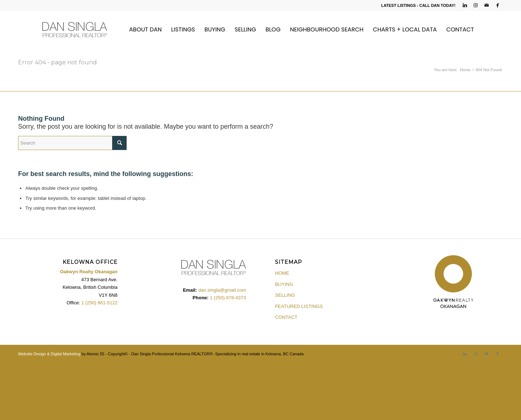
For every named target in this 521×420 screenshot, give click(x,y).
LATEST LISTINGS (398, 5)
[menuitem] (145, 30)
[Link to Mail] (486, 5)
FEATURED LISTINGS (299, 306)
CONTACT (286, 317)
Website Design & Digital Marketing (49, 354)
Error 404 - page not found (58, 62)
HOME (282, 273)
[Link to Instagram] (476, 5)
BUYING (284, 284)
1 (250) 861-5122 (99, 303)
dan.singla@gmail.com (222, 290)
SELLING (285, 295)
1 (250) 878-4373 (227, 298)
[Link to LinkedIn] (465, 5)
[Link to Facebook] (497, 5)
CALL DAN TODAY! (437, 5)
